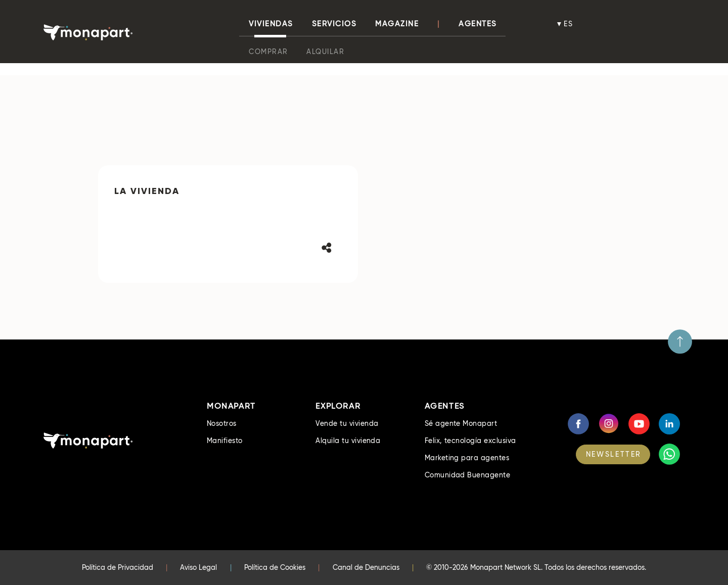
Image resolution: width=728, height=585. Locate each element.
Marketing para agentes (467, 458)
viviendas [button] (271, 24)
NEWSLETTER (614, 454)
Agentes (478, 24)
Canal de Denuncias (366, 567)
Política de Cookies (275, 567)
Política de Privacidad (118, 567)
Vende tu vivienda (347, 423)
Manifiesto (225, 441)
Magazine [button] (397, 24)
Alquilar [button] (325, 52)
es (569, 24)
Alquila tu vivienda (348, 441)
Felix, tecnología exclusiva (470, 441)
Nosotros (222, 423)
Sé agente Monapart (461, 423)
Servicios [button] (334, 24)
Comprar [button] (268, 52)
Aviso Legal (198, 567)
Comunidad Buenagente (468, 475)
